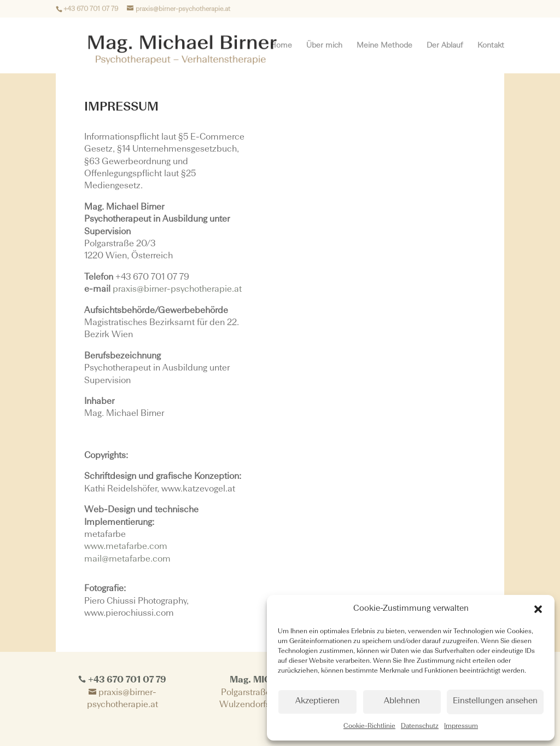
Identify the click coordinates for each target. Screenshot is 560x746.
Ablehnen (402, 701)
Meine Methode (384, 45)
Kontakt (491, 45)
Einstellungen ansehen (495, 701)
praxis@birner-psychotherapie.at (177, 290)
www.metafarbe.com (126, 547)
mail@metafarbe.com (127, 559)
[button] (538, 609)
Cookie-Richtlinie (369, 726)
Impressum (461, 726)
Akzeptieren (317, 701)
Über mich (324, 45)
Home (281, 45)
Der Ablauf (445, 45)
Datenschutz (420, 726)
